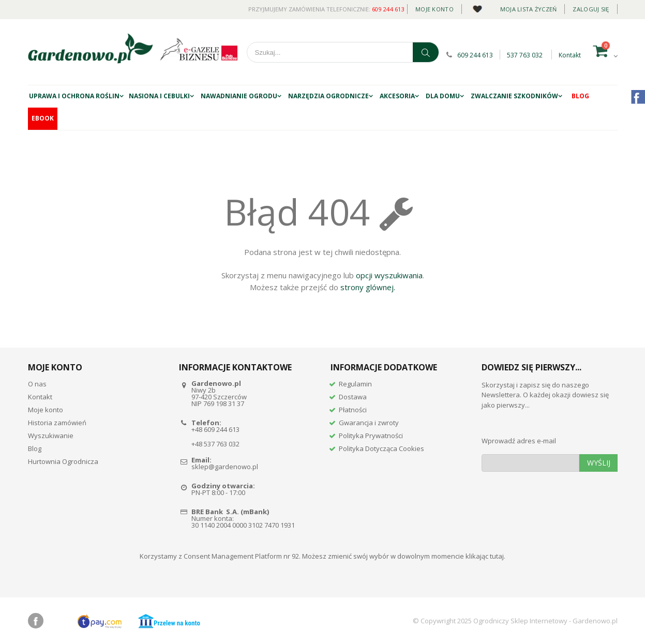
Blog (580, 96)
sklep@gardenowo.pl (225, 467)
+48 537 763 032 (215, 444)
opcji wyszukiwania (389, 275)
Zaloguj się (591, 9)
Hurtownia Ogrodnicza (63, 461)
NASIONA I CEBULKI (159, 96)
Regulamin (355, 384)
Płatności (353, 410)
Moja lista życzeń (529, 9)
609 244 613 (388, 9)
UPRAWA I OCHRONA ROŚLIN (74, 96)
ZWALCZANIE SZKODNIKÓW (514, 96)
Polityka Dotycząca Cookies (381, 448)
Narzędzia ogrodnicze (328, 96)
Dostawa (353, 397)
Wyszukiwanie (51, 436)
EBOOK (43, 118)
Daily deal (477, 7)
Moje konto (434, 9)
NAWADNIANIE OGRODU (239, 96)
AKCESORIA (397, 96)
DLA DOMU (443, 96)
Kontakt (570, 55)
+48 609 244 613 (215, 429)
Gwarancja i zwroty (369, 423)
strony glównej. (368, 287)
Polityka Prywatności (371, 436)
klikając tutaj (485, 556)
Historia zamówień (57, 423)
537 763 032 (525, 55)
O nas (37, 384)
